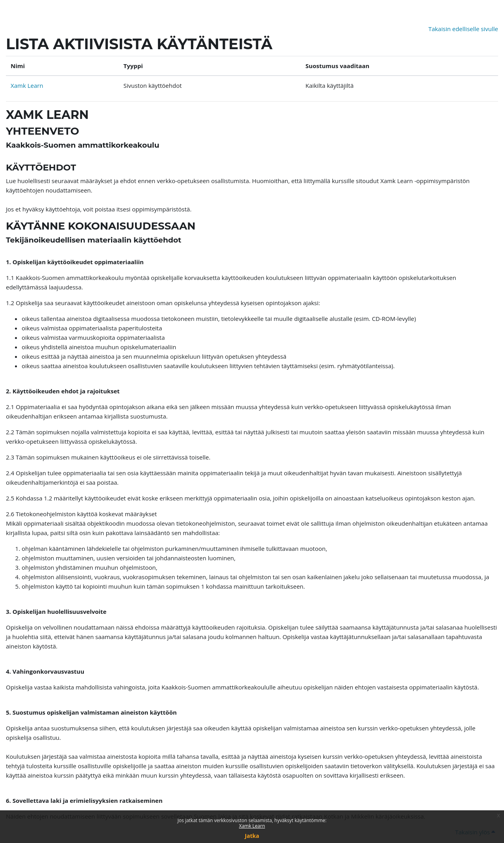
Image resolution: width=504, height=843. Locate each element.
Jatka (252, 836)
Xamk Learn (252, 826)
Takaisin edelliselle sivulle (463, 29)
